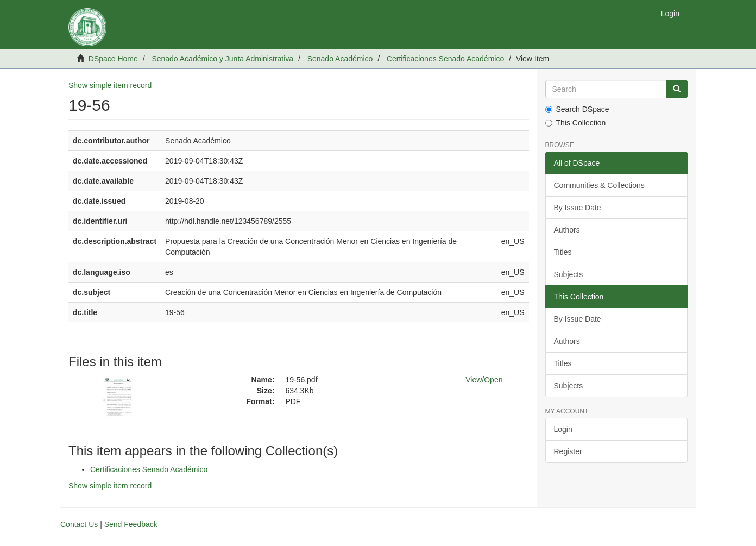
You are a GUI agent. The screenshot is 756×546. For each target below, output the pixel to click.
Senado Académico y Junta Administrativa (222, 59)
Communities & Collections (599, 185)
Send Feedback (131, 524)
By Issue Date (578, 208)
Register (568, 451)
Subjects (569, 274)
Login (563, 429)
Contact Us (79, 524)
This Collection (576, 123)
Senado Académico (340, 59)
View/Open (484, 380)
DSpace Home (113, 59)
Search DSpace (577, 109)
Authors (567, 230)
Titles (563, 252)
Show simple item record (110, 85)
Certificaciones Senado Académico (445, 59)
